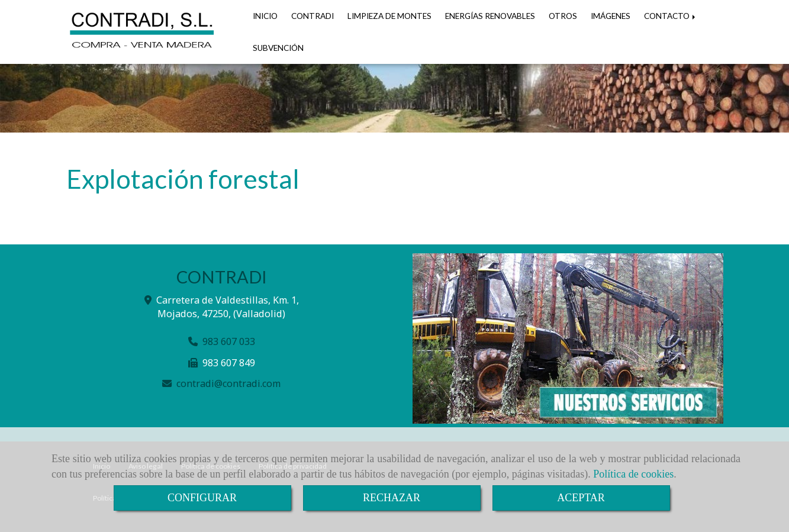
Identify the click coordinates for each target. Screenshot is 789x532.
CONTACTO (671, 16)
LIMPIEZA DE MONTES (389, 16)
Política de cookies (633, 474)
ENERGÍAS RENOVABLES (490, 16)
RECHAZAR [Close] (392, 498)
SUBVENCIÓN (278, 48)
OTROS (563, 16)
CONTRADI (313, 16)
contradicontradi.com (228, 383)
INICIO (265, 16)
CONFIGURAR (202, 498)
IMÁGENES (611, 16)
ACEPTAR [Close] (581, 498)
